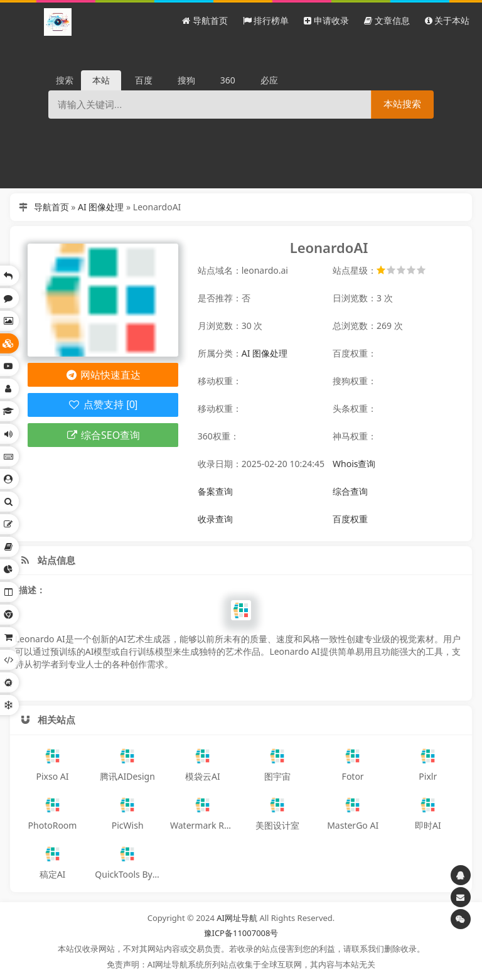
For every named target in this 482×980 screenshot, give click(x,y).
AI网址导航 (237, 918)
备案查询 (215, 491)
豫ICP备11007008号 (241, 933)
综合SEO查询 (103, 435)
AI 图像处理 (101, 207)
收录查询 (215, 519)
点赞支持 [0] (103, 405)
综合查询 (350, 491)
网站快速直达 (103, 375)
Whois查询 (354, 464)
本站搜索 (402, 104)
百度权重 (350, 519)
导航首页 (51, 207)
